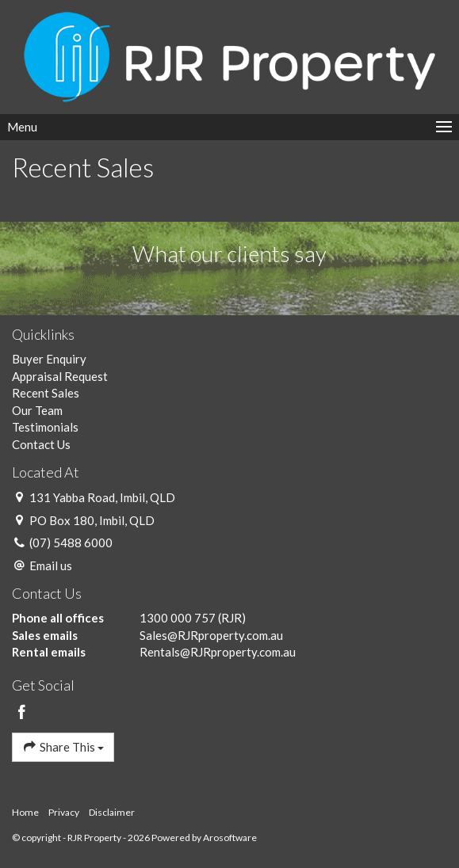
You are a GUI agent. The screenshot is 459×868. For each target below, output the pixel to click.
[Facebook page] (22, 713)
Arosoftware (230, 838)
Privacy (64, 812)
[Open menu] (229, 127)
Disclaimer (112, 812)
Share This (63, 746)
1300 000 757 (178, 618)
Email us (51, 565)
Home (25, 812)
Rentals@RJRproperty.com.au (218, 652)
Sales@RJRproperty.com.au (211, 635)
